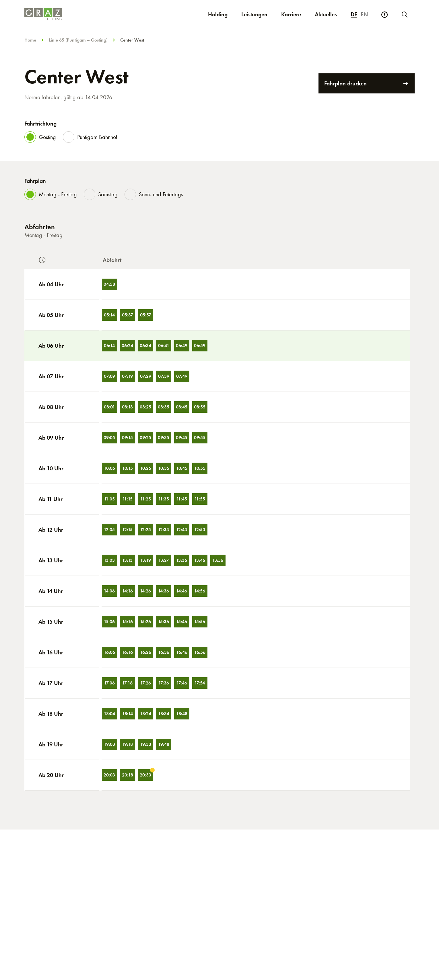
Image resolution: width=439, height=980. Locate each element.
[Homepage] (90, 14)
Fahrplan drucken (367, 83)
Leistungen (254, 14)
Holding (218, 14)
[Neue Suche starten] (404, 14)
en (364, 14)
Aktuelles (326, 14)
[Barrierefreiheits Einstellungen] (384, 15)
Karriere (295, 14)
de (354, 14)
